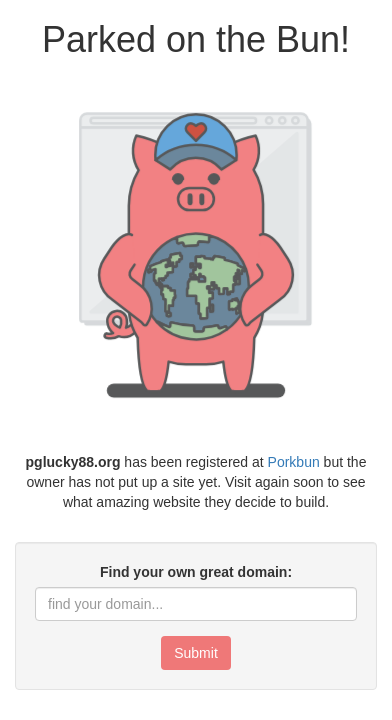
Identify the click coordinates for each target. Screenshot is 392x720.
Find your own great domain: (196, 572)
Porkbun (294, 462)
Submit (196, 653)
